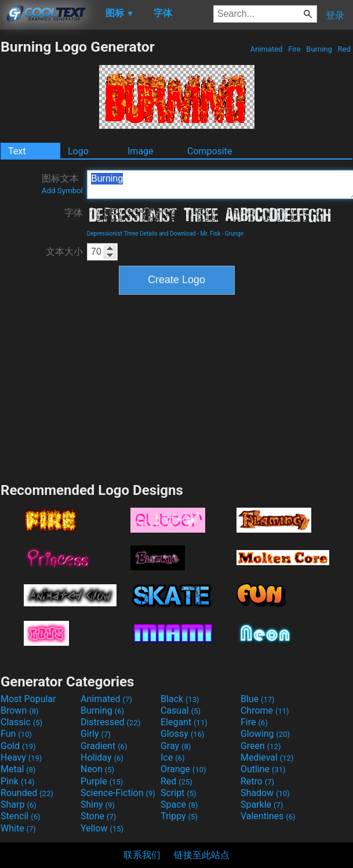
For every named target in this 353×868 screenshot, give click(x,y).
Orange (183, 769)
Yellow (102, 828)
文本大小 (64, 252)
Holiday (102, 757)
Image (141, 151)
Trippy (179, 816)
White (18, 828)
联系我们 (142, 855)
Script (179, 793)
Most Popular (28, 699)
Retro (257, 781)
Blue (258, 699)
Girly (96, 734)
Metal (18, 769)
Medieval (267, 757)
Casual (181, 710)
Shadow (265, 793)
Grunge (234, 234)
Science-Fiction (118, 793)
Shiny (98, 804)
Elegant (184, 722)
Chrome (265, 710)
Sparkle (262, 804)
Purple (102, 781)
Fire (294, 49)
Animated (266, 49)
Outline (263, 769)
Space (179, 804)
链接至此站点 (202, 855)
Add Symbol (62, 191)
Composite (210, 151)
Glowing (265, 734)
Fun (16, 734)
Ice (172, 757)
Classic (21, 722)
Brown (19, 710)
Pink (18, 781)
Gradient (104, 746)
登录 (335, 15)
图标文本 (62, 184)
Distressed (110, 722)
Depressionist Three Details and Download (141, 234)
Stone (98, 816)
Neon (97, 769)
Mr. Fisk (210, 234)
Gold (18, 746)
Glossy (183, 734)
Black (180, 699)
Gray (176, 746)
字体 (74, 213)
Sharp (19, 804)
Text (17, 151)
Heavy (21, 757)
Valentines (268, 816)
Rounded (27, 793)
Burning (319, 49)
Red (344, 49)
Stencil (20, 816)
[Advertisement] (177, 387)
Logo (78, 151)
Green (261, 746)
